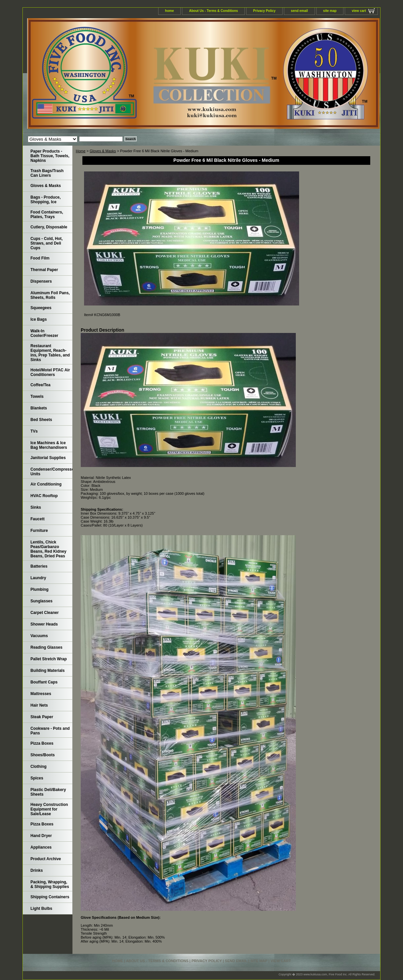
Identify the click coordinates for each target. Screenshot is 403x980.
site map (330, 11)
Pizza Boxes (42, 743)
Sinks (36, 507)
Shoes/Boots (43, 755)
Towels (37, 397)
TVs (34, 431)
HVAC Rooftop (44, 496)
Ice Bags (39, 319)
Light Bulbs (41, 909)
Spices (37, 778)
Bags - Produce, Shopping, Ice (45, 200)
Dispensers (41, 281)
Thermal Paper (44, 270)
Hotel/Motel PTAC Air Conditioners (50, 372)
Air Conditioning (46, 484)
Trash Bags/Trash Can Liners (47, 173)
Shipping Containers (50, 897)
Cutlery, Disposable (49, 227)
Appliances (41, 847)
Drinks (37, 870)
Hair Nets (39, 705)
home (170, 11)
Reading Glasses (46, 647)
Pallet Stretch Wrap (49, 659)
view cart (359, 11)
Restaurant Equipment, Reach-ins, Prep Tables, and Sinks (50, 353)
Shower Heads (44, 624)
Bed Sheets (41, 420)
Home (81, 151)
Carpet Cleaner (45, 613)
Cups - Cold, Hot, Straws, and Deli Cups (46, 243)
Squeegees (41, 308)
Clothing (39, 767)
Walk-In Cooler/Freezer (44, 333)
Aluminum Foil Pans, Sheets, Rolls (50, 295)
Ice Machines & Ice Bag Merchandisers (49, 445)
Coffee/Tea (40, 385)
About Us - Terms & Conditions (213, 11)
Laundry (38, 578)
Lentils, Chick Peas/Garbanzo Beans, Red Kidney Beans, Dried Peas (48, 549)
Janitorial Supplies (48, 458)
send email (299, 11)
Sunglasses (42, 601)
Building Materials (47, 671)
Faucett (38, 519)
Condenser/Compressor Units (51, 472)
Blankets (39, 408)
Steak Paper (42, 717)
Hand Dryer (41, 836)
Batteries (39, 566)
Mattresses (41, 694)
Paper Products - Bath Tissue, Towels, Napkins (50, 156)
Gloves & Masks (103, 151)
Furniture (39, 531)
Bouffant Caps (44, 682)
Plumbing (40, 589)
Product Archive (46, 859)
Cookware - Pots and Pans (50, 731)
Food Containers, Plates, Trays (47, 214)
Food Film (40, 258)
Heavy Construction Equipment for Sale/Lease (49, 809)
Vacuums (39, 636)
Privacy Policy (264, 11)
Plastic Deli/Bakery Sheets (48, 792)
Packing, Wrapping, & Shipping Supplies (50, 884)
